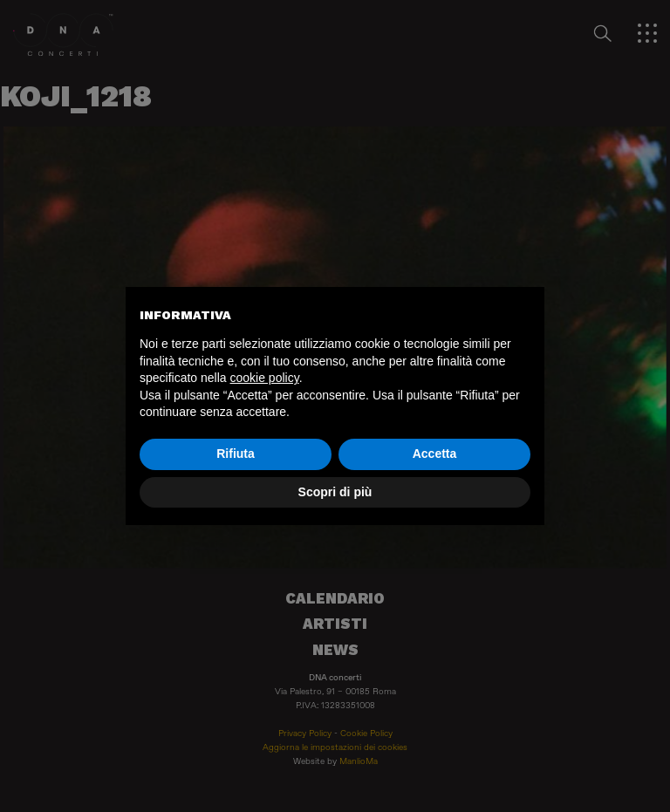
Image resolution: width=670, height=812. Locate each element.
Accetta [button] (435, 454)
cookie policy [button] (265, 378)
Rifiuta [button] (236, 454)
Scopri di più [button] (335, 492)
